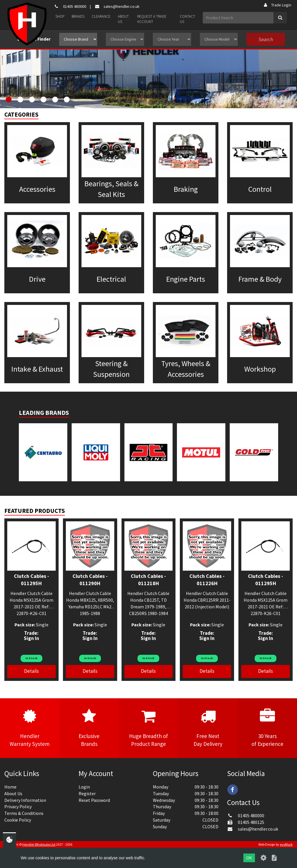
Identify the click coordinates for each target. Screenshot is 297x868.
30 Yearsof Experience (267, 728)
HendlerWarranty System (30, 728)
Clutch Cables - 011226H (207, 580)
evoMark (286, 844)
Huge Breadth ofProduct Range (149, 728)
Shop (60, 16)
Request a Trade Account (152, 19)
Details (31, 671)
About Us (123, 19)
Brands (78, 16)
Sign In (31, 638)
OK (249, 858)
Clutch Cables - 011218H (148, 580)
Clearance (101, 16)
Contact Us (188, 19)
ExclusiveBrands (89, 728)
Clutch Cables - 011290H (90, 580)
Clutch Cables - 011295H (31, 580)
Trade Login (277, 5)
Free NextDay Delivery (208, 728)
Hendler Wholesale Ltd (39, 844)
